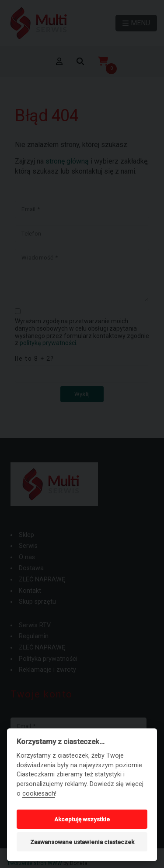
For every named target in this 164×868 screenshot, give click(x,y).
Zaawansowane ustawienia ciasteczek (82, 842)
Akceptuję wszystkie (82, 819)
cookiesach (39, 794)
